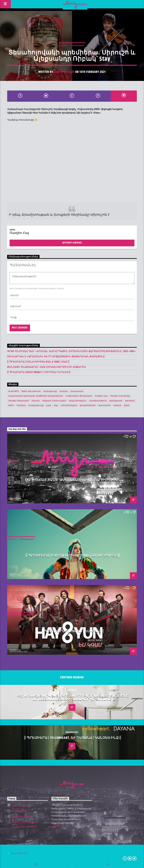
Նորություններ (27, 539)
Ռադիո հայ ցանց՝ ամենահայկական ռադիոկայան (73, 480)
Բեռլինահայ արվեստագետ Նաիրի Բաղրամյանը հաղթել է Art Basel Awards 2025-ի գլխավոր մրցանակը (73, 698)
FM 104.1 (64, 45)
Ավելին (57, 827)
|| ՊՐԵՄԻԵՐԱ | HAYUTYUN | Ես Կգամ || (73, 631)
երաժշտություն (98, 401)
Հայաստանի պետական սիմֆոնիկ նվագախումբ (36, 396)
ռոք (56, 405)
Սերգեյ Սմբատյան (19, 401)
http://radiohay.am (21, 806)
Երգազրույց (50, 391)
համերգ (21, 405)
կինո (11, 405)
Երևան (64, 391)
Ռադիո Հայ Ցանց (120, 396)
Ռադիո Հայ (64, 72)
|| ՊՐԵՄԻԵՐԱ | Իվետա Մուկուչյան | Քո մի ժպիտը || (73, 556)
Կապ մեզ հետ (19, 853)
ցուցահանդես (88, 405)
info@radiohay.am (21, 817)
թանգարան (116, 401)
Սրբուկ (36, 401)
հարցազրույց (36, 405)
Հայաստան (77, 391)
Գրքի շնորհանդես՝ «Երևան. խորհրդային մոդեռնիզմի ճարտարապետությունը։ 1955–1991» (71, 351)
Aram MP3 (14, 391)
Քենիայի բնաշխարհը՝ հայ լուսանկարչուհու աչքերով (47, 367)
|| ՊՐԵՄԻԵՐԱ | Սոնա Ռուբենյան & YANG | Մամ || (38, 362)
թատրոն (130, 401)
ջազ (49, 405)
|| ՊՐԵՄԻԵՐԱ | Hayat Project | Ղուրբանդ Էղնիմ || (39, 372)
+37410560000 (19, 811)
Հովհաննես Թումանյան (79, 396)
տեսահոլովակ (69, 405)
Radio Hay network (31, 391)
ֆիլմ (127, 405)
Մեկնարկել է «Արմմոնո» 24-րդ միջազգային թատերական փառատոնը (56, 357)
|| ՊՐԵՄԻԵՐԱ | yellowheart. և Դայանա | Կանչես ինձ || (73, 738)
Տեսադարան (77, 45)
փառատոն (105, 405)
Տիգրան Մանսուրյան (54, 401)
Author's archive (72, 243)
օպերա (117, 405)
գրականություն (78, 401)
